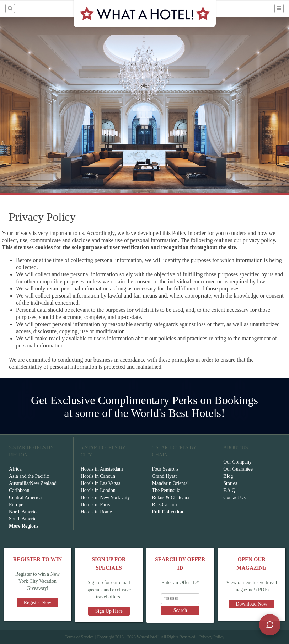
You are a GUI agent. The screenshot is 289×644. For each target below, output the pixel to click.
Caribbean (19, 490)
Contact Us (234, 498)
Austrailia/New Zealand (33, 483)
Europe (16, 505)
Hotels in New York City (105, 498)
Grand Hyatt (165, 476)
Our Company (237, 462)
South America (24, 519)
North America (24, 512)
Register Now (38, 603)
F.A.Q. (230, 490)
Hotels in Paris (95, 505)
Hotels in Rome (96, 512)
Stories (230, 483)
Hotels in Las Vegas (100, 483)
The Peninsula (166, 490)
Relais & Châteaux (171, 498)
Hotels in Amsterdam (102, 469)
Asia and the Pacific (29, 476)
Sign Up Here (109, 611)
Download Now (251, 604)
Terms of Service (79, 637)
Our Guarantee (238, 469)
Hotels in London (98, 490)
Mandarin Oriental (171, 483)
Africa (15, 469)
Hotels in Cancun (98, 476)
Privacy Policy (212, 637)
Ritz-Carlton (165, 505)
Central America (25, 498)
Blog (228, 476)
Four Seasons (165, 469)
